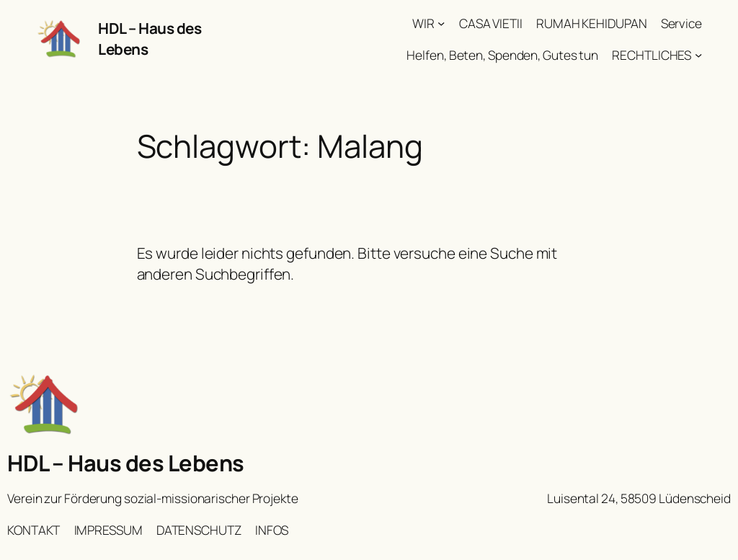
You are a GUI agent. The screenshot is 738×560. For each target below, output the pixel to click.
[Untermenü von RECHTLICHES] (698, 54)
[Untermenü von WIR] (441, 23)
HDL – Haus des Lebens (126, 463)
